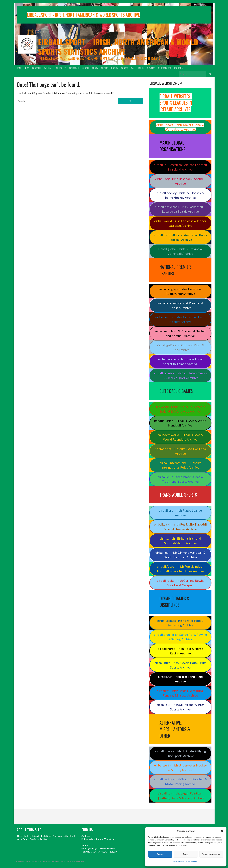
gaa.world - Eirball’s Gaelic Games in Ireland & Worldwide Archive (180, 409)
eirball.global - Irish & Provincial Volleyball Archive (180, 251)
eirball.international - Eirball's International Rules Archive (180, 465)
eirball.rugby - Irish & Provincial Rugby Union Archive (180, 291)
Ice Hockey (61, 68)
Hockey (115, 68)
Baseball (48, 68)
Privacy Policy (191, 861)
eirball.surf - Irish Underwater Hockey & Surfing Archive (180, 768)
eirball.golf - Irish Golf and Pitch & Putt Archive (180, 347)
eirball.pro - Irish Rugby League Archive (180, 513)
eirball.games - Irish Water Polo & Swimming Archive (180, 623)
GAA (133, 68)
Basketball (74, 68)
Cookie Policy (179, 861)
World (141, 68)
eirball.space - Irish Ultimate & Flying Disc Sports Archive (180, 753)
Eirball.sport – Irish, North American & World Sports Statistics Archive (118, 47)
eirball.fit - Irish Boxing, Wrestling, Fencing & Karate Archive (180, 693)
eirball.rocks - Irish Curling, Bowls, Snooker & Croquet (180, 583)
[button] (222, 831)
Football (37, 68)
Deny (186, 854)
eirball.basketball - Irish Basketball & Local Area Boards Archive (180, 209)
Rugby (95, 68)
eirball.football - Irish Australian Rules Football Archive (180, 237)
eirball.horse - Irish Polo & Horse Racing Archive (180, 651)
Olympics (151, 68)
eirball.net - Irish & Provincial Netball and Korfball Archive (180, 333)
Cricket (105, 68)
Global (86, 68)
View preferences (211, 854)
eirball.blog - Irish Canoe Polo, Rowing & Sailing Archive (180, 637)
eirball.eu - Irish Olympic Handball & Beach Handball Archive (180, 555)
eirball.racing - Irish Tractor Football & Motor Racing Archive (180, 781)
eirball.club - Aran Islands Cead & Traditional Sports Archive (180, 479)
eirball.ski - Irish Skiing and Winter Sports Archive (180, 707)
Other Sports (164, 68)
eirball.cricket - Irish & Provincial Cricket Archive (180, 305)
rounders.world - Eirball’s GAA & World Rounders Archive (180, 437)
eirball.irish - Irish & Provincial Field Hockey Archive (180, 319)
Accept (160, 854)
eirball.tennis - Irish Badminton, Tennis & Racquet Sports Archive (180, 375)
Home (19, 68)
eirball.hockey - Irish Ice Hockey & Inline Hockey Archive (180, 195)
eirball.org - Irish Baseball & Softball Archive (180, 181)
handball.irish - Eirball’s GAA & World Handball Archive (180, 423)
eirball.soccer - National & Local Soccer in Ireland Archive (180, 361)
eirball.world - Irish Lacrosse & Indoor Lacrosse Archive (180, 223)
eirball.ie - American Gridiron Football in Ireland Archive (180, 167)
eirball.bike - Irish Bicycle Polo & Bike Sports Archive (180, 665)
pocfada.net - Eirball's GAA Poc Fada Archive (180, 451)
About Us (178, 68)
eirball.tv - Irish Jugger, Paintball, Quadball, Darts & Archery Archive (180, 796)
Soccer (125, 68)
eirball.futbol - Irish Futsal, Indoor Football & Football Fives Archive (180, 569)
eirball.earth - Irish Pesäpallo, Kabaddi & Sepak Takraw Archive (180, 527)
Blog (27, 68)
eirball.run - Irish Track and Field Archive (180, 679)
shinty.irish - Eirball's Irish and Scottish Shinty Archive (180, 541)
